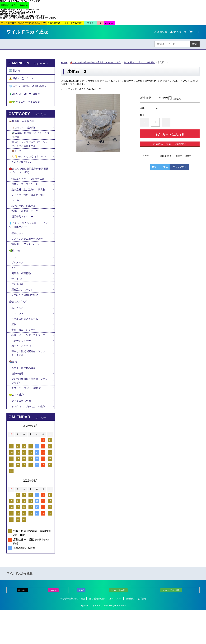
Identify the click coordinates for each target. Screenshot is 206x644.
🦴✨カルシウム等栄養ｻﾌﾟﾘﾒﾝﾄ (29, 164)
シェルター (19, 218)
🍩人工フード (19, 158)
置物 (14, 349)
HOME (65, 62)
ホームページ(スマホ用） (171, 624)
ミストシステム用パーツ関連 (29, 259)
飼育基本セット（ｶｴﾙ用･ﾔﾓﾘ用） (30, 188)
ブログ (81, 624)
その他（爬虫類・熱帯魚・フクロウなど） (29, 413)
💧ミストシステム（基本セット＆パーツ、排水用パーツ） (30, 244)
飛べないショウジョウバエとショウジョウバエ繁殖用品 (29, 151)
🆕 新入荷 (15, 71)
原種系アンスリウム (23, 312)
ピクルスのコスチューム (26, 344)
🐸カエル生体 (17, 427)
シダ (15, 279)
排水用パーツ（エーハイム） (28, 264)
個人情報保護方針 (97, 632)
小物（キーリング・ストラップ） (28, 362)
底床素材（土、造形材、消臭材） (145, 62)
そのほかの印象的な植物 (26, 318)
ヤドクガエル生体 (22, 434)
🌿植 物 (15, 272)
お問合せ (142, 632)
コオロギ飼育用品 (22, 170)
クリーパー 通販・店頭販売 (27, 420)
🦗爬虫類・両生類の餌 (22, 127)
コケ (15, 290)
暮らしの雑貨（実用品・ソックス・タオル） (29, 383)
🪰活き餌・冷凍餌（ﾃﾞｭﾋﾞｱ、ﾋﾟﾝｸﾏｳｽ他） (30, 141)
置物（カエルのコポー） (26, 355)
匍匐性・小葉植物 (22, 295)
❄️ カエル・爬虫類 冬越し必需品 (29, 89)
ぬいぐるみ (18, 332)
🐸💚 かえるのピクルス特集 (25, 106)
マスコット (18, 338)
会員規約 (130, 632)
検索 (195, 44)
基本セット (19, 253)
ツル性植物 (18, 307)
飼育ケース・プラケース (26, 193)
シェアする (180, 167)
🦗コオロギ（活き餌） (25, 134)
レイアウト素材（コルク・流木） (28, 210)
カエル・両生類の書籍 (24, 399)
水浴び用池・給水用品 (26, 224)
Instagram (53, 624)
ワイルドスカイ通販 (27, 32)
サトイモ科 (18, 301)
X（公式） (22, 624)
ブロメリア (19, 284)
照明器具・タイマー (23, 235)
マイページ (178, 32)
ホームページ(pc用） (118, 624)
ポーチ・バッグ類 (22, 376)
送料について (116, 632)
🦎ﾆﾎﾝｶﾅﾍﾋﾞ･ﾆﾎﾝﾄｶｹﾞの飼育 (25, 98)
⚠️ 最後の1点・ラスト (22, 80)
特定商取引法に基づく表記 (72, 632)
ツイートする (160, 167)
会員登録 (161, 32)
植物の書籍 (19, 405)
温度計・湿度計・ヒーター (27, 229)
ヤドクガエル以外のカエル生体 (29, 440)
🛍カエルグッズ (18, 325)
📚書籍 (13, 392)
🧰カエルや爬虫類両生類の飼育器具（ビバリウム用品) (98, 62)
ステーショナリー (22, 370)
